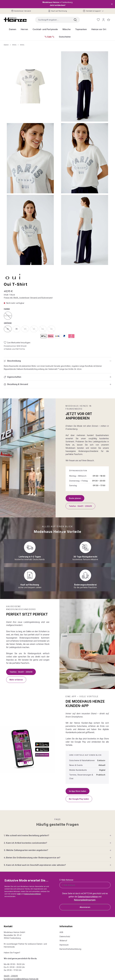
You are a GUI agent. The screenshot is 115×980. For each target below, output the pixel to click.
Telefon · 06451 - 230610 (80, 506)
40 (27, 330)
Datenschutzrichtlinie (88, 897)
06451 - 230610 (11, 976)
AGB (19, 894)
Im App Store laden (78, 791)
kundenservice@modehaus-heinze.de (21, 979)
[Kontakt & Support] (93, 11)
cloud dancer (8, 316)
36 (9, 330)
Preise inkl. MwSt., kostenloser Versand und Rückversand (28, 298)
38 (16, 329)
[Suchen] (75, 20)
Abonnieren (85, 907)
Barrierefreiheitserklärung (70, 949)
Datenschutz (65, 936)
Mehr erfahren (16, 680)
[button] (57, 361)
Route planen (75, 498)
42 (35, 330)
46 (53, 330)
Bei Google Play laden (79, 799)
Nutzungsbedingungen (85, 900)
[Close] (112, 4)
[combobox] (53, 20)
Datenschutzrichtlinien (33, 894)
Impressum (64, 945)
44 (44, 330)
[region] (57, 158)
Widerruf (63, 941)
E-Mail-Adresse (67, 880)
